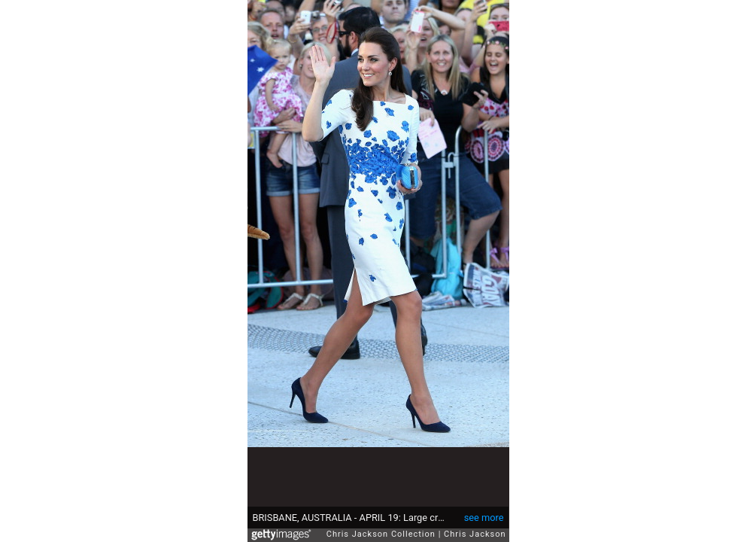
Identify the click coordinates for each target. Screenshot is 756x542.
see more (484, 510)
